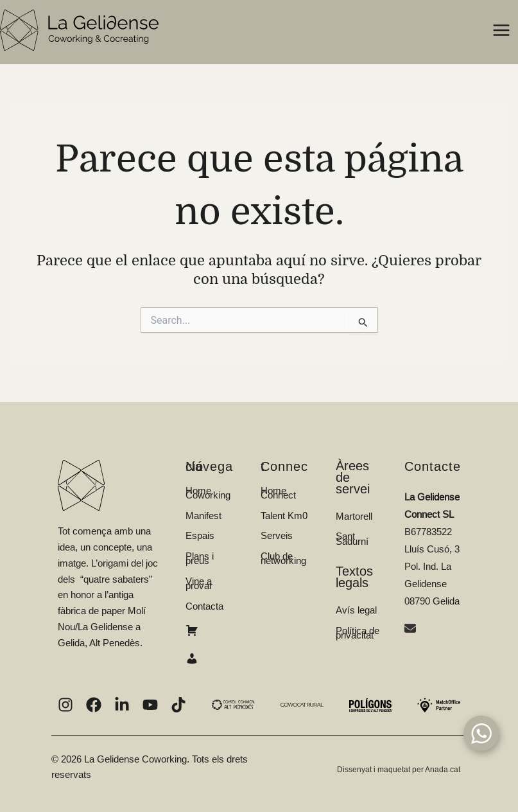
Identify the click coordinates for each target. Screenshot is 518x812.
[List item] (65, 705)
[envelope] (412, 630)
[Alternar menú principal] (501, 31)
